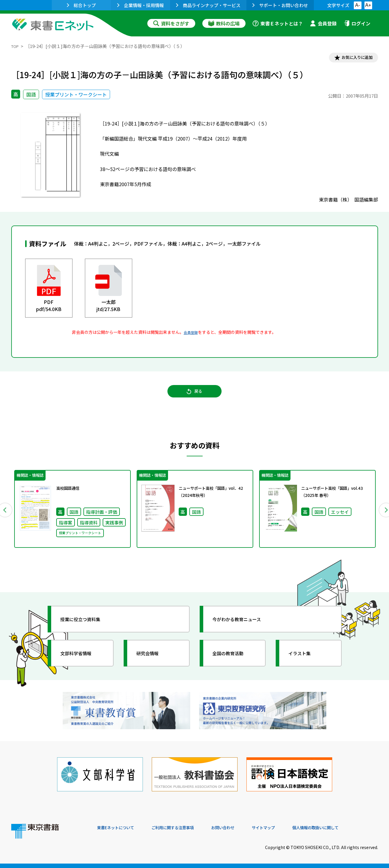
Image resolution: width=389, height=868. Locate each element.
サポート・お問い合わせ (280, 5)
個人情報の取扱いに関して (350, 828)
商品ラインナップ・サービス (208, 5)
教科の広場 (224, 23)
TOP (16, 46)
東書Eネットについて (120, 828)
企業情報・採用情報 (141, 5)
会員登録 (323, 23)
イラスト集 (304, 663)
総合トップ (81, 5)
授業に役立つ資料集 (87, 629)
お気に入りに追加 (352, 59)
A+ (368, 5)
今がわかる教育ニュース (244, 629)
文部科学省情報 (82, 663)
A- (358, 5)
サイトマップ (290, 828)
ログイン (357, 23)
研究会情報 (152, 663)
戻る (195, 397)
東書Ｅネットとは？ (278, 23)
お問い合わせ (244, 828)
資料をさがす (171, 23)
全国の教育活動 (234, 663)
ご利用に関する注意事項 (186, 828)
